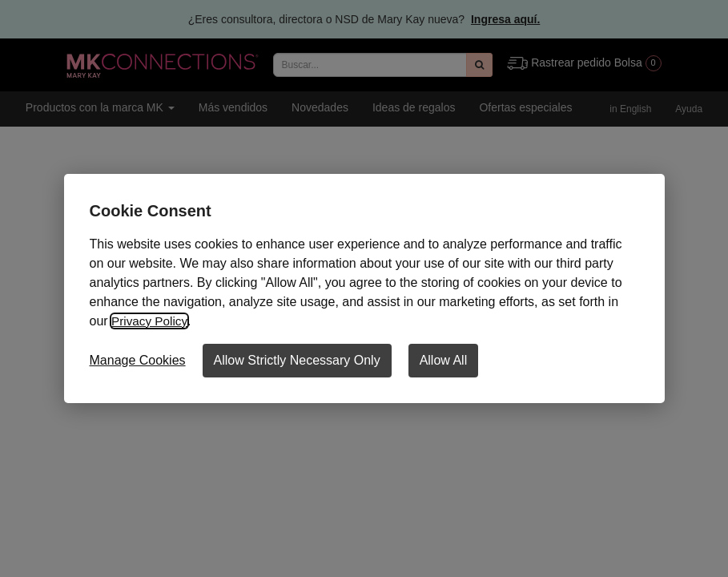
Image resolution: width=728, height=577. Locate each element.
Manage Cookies (138, 360)
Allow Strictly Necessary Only (297, 360)
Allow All (444, 360)
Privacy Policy (151, 321)
